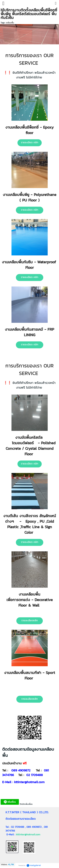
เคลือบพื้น (10, 23)
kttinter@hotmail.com (28, 834)
